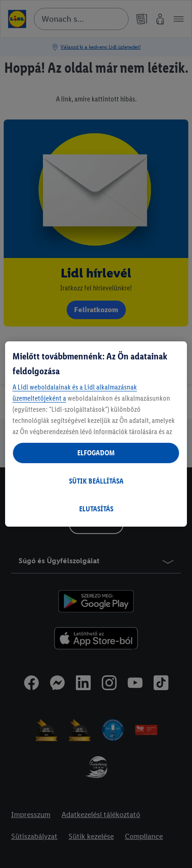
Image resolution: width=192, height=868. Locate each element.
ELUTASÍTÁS (96, 509)
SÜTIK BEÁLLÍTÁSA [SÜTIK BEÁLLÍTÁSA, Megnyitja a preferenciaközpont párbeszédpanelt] (96, 481)
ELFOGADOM (96, 453)
